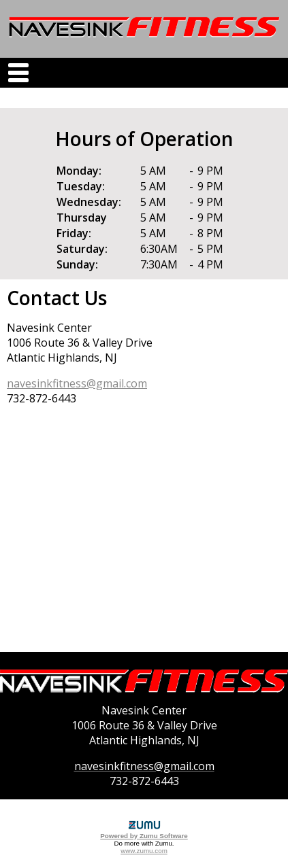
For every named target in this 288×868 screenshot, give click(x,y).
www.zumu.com (144, 851)
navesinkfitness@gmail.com (77, 383)
